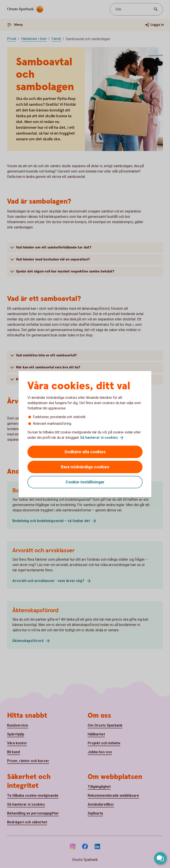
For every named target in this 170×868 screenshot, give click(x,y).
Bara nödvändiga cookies (85, 467)
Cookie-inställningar (85, 482)
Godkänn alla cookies (85, 452)
